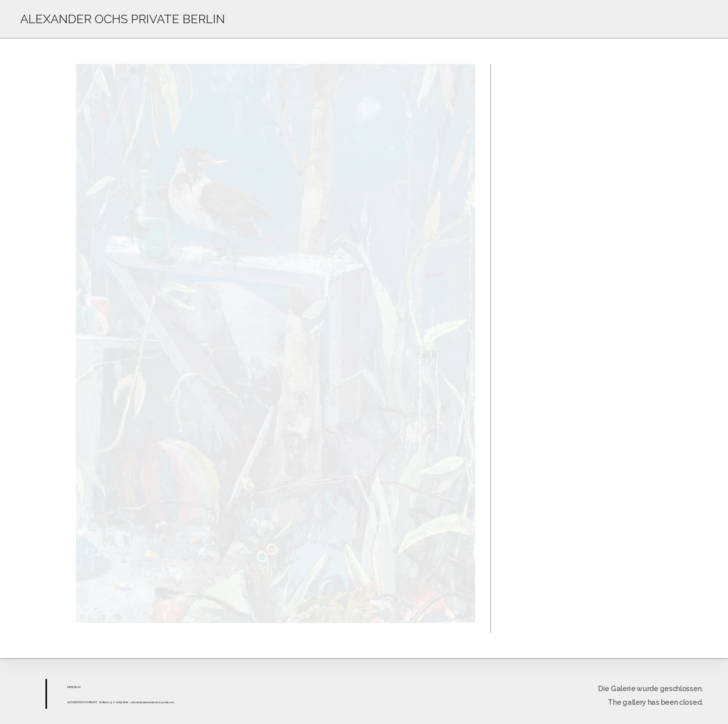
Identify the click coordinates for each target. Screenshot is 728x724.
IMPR (70, 687)
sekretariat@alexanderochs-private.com (152, 702)
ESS (74, 687)
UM (78, 687)
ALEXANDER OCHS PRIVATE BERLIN (123, 19)
